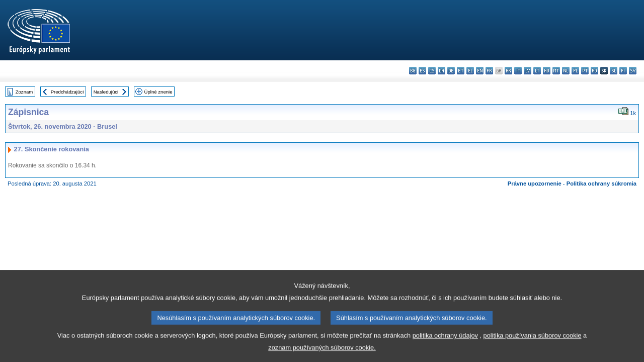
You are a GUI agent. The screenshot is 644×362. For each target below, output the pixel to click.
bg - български (413, 71)
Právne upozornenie (535, 184)
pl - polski (575, 71)
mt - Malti (556, 71)
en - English (480, 71)
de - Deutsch (451, 71)
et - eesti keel (461, 71)
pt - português (585, 71)
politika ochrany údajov (445, 345)
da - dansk (441, 71)
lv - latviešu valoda (528, 71)
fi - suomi (623, 71)
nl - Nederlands (566, 71)
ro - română (594, 71)
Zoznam (24, 92)
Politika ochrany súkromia (601, 184)
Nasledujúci (106, 92)
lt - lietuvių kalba (537, 71)
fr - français (489, 71)
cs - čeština (432, 71)
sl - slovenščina (614, 71)
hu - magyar (547, 71)
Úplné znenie (158, 92)
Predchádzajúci (67, 92)
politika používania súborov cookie (533, 345)
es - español (422, 71)
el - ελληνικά (470, 71)
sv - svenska (633, 71)
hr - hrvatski (508, 71)
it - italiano (518, 71)
